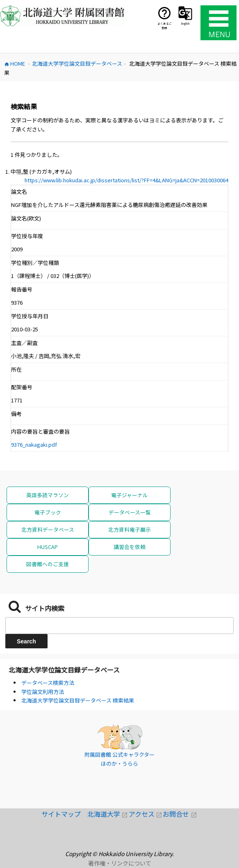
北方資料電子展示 (130, 529)
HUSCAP (48, 547)
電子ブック (48, 512)
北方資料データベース (48, 529)
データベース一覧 (130, 512)
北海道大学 (108, 814)
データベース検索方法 (48, 683)
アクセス (146, 814)
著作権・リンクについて (120, 863)
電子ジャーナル (130, 495)
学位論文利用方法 (43, 692)
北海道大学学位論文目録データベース (64, 670)
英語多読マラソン (48, 495)
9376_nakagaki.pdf (34, 444)
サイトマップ (64, 814)
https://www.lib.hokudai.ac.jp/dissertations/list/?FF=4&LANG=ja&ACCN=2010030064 (126, 180)
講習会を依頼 (130, 547)
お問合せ (180, 814)
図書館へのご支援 (48, 564)
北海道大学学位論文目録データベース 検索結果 (78, 700)
